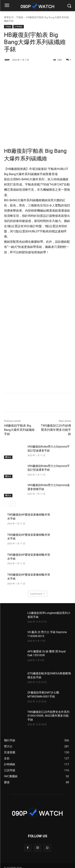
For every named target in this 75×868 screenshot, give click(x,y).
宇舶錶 (20, 17)
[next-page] (13, 487)
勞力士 (8, 441)
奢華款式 (9, 17)
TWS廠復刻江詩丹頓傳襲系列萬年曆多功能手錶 (56, 413)
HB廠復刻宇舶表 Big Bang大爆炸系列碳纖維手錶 (19, 413)
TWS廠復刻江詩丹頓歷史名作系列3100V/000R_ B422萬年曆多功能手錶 (48, 699)
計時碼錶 (19, 27)
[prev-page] (6, 487)
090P (7, 60)
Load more (38, 577)
